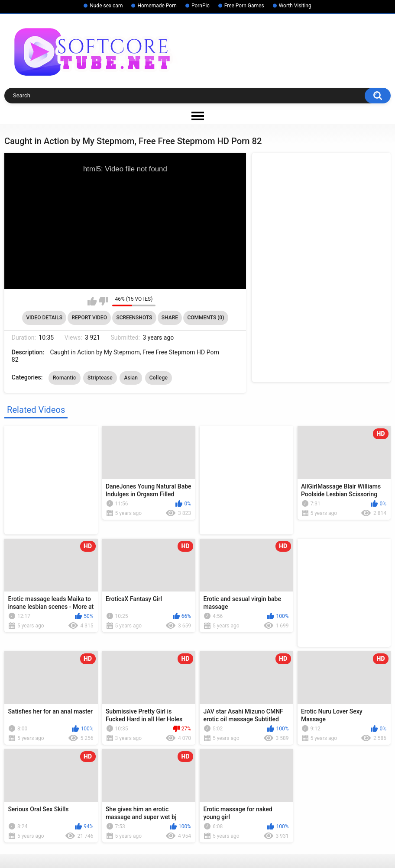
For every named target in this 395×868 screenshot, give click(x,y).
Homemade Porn (157, 6)
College (159, 378)
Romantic (65, 378)
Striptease (100, 378)
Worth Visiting (295, 6)
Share (170, 318)
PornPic (201, 6)
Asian (131, 378)
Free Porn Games (244, 6)
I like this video (92, 301)
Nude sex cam (106, 6)
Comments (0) (206, 318)
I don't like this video (103, 301)
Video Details (44, 318)
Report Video (89, 318)
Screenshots (134, 318)
